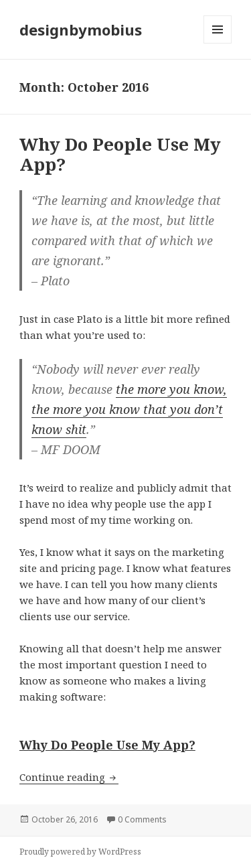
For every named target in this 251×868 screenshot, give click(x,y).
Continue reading (69, 777)
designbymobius (81, 29)
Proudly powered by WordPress (80, 852)
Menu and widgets (218, 43)
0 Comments (142, 819)
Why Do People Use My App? (120, 154)
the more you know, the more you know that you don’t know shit (129, 409)
